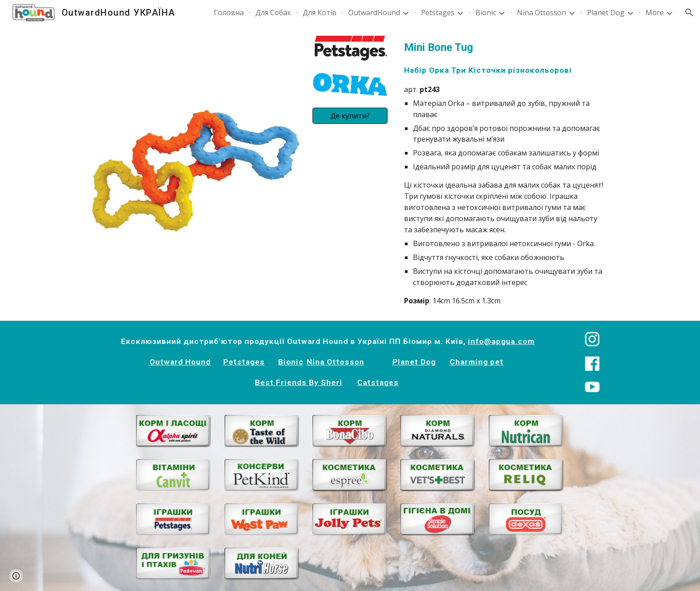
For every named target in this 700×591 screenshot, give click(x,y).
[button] (689, 13)
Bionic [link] (486, 13)
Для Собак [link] (273, 13)
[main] (504, 173)
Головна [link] (229, 13)
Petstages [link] (438, 13)
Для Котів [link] (320, 13)
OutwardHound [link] (374, 13)
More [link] (655, 13)
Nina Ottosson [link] (542, 13)
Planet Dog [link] (606, 13)
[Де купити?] (350, 116)
